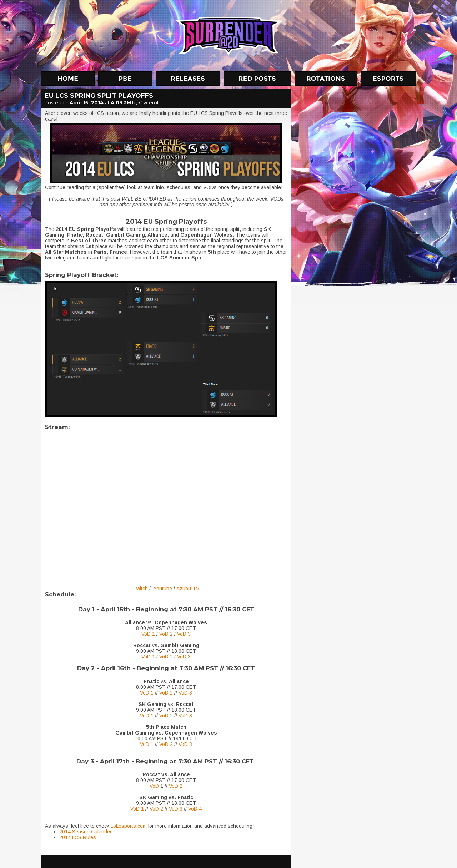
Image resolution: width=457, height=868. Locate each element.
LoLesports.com (129, 826)
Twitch (140, 589)
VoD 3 (184, 634)
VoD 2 (166, 634)
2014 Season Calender (86, 832)
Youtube (163, 589)
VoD (154, 786)
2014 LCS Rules (78, 837)
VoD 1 (148, 634)
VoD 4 (195, 809)
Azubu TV (188, 589)
